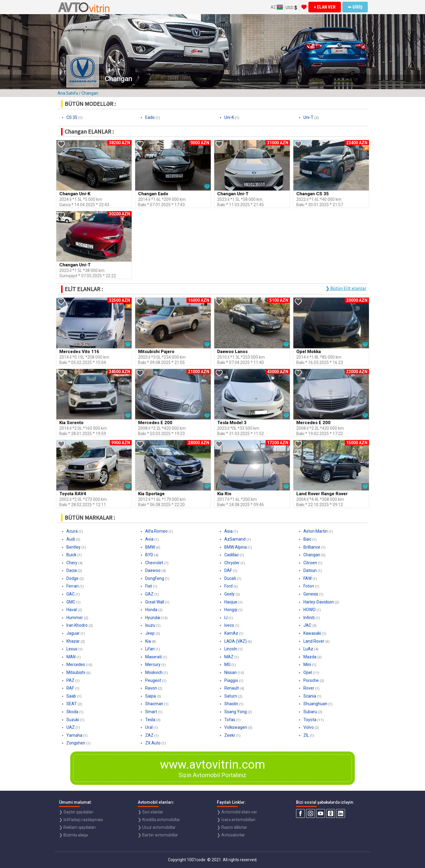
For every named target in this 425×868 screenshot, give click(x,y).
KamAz (231, 633)
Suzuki (73, 720)
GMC (71, 602)
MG (227, 664)
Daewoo (153, 570)
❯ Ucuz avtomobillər (157, 827)
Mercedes (76, 664)
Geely (229, 594)
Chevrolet (154, 563)
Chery (72, 563)
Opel (308, 672)
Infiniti (309, 618)
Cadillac (232, 555)
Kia (148, 641)
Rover (309, 688)
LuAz (308, 649)
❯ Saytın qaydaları (76, 812)
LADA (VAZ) (236, 641)
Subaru (310, 712)
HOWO (309, 610)
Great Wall (155, 602)
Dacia (72, 570)
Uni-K (229, 117)
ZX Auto (153, 743)
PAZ (70, 680)
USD (292, 8)
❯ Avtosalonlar (231, 835)
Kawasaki (312, 633)
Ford (228, 586)
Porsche (311, 680)
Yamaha (74, 735)
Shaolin (231, 704)
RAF (70, 688)
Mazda (310, 657)
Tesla (150, 720)
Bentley (73, 547)
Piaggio (231, 680)
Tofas (230, 720)
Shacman (154, 704)
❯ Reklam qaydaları (77, 827)
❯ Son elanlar (151, 812)
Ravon (151, 688)
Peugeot (153, 680)
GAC (71, 594)
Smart (151, 712)
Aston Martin (316, 531)
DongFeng (155, 578)
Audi (71, 539)
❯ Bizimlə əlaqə (73, 835)
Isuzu (150, 625)
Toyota (310, 720)
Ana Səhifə (68, 93)
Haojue (231, 602)
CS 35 (72, 117)
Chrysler (232, 563)
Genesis (311, 594)
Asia (228, 531)
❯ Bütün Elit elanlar (346, 288)
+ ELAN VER (325, 7)
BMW (150, 547)
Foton (309, 586)
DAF (228, 570)
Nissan (231, 672)
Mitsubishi (76, 672)
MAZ (229, 657)
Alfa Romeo (156, 531)
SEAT (72, 704)
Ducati (230, 578)
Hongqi (231, 610)
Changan (312, 555)
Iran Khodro (77, 625)
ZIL (306, 735)
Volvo (309, 727)
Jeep (150, 633)
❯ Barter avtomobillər (158, 835)
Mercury (153, 664)
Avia (149, 539)
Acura (72, 531)
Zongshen (76, 743)
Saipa (151, 696)
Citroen (310, 563)
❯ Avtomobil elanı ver (237, 812)
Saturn (231, 696)
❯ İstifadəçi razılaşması (81, 820)
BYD (149, 555)
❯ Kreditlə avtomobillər (159, 820)
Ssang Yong (236, 712)
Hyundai (153, 618)
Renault (232, 688)
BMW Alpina (236, 547)
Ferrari (72, 586)
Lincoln (231, 649)
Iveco (229, 625)
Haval (72, 610)
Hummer (75, 618)
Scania (310, 696)
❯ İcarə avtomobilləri (236, 820)
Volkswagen (236, 727)
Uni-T (308, 117)
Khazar (73, 641)
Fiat (149, 586)
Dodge (72, 578)
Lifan (150, 649)
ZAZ (149, 735)
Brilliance (312, 547)
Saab (71, 696)
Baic (307, 539)
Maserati (153, 657)
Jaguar (73, 633)
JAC (307, 625)
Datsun (310, 570)
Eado (150, 117)
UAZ (71, 727)
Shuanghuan (315, 704)
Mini (307, 664)
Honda (151, 610)
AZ (277, 7)
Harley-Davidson (319, 602)
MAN (71, 657)
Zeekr (230, 735)
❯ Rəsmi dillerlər (232, 827)
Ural (149, 727)
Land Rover (314, 641)
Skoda (72, 712)
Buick (71, 555)
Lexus (72, 649)
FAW (308, 578)
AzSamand (235, 539)
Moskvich (154, 672)
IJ (226, 618)
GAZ (149, 594)
